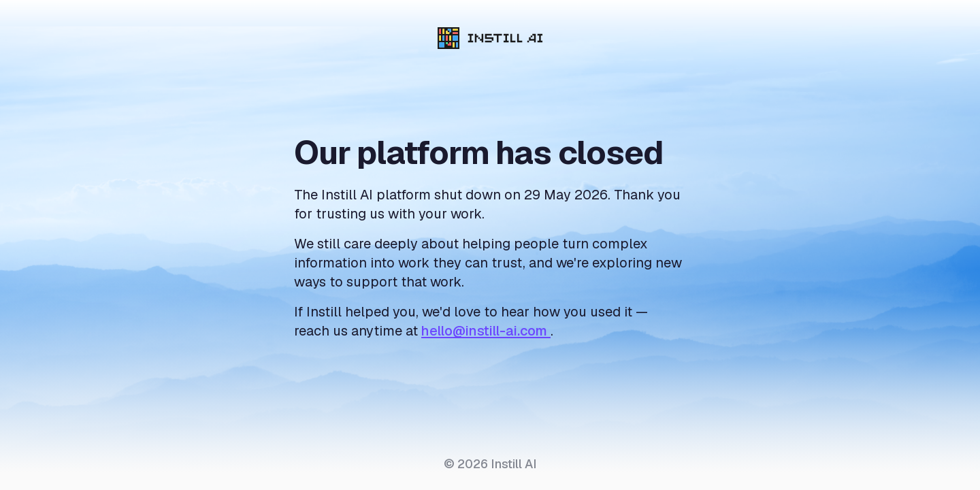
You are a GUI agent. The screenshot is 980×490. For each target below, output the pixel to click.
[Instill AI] (490, 38)
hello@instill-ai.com (486, 331)
